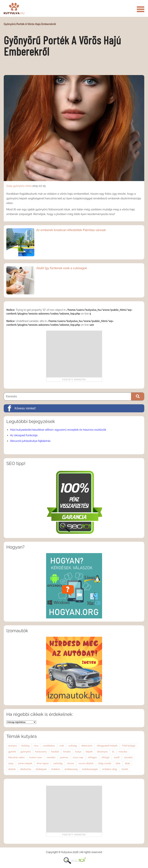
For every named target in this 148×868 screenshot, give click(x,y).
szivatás (128, 757)
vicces (71, 763)
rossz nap (78, 757)
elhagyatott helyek (107, 746)
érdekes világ (110, 769)
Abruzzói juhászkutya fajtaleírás (30, 441)
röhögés (92, 757)
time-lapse (43, 763)
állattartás (26, 769)
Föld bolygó (129, 746)
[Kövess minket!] (74, 408)
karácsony (41, 752)
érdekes (56, 769)
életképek (41, 769)
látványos (102, 752)
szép (11, 763)
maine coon (36, 757)
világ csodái (105, 763)
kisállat (55, 752)
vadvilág (58, 763)
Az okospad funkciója (24, 435)
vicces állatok (86, 763)
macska (123, 752)
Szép (9, 186)
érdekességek (90, 769)
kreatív (67, 752)
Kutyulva (14, 8)
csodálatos (49, 746)
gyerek (12, 752)
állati (127, 763)
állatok (12, 769)
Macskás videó (16, 757)
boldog (25, 746)
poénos (64, 757)
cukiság (73, 746)
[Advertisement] (74, 354)
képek (89, 752)
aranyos (13, 746)
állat (118, 763)
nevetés (51, 757)
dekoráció (87, 746)
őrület (125, 769)
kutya (78, 752)
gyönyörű (19, 186)
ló (113, 752)
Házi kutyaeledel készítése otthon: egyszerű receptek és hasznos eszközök (58, 430)
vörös (28, 186)
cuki (62, 746)
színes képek (25, 763)
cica (36, 746)
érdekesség (71, 769)
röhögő (105, 757)
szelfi (117, 757)
